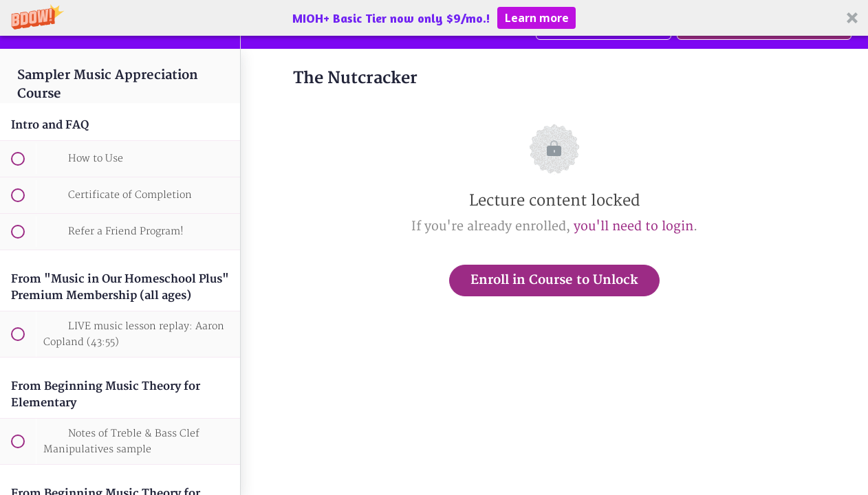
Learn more (537, 18)
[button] (434, 18)
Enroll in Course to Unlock (554, 280)
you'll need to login (633, 227)
